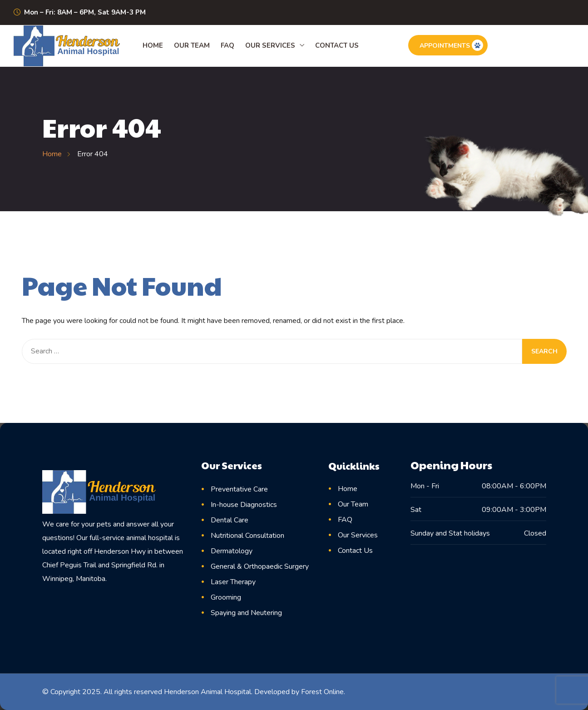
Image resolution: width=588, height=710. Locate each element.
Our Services (270, 45)
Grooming (226, 597)
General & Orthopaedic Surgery (260, 566)
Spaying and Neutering (246, 613)
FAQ (227, 45)
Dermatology (232, 551)
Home (153, 45)
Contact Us (337, 45)
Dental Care (230, 520)
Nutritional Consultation (247, 536)
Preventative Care (239, 489)
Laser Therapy (233, 582)
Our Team (192, 45)
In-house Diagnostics (244, 505)
